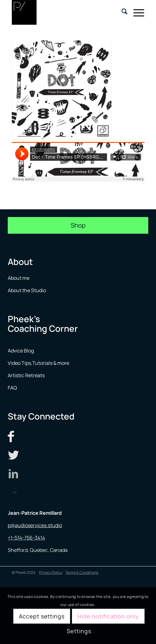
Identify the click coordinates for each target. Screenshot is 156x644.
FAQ (12, 388)
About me (19, 278)
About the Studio (27, 290)
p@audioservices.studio (35, 525)
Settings (79, 631)
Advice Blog (21, 351)
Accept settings (42, 616)
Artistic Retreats (26, 375)
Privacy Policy (51, 572)
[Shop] (78, 225)
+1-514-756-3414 (26, 538)
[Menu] (136, 12)
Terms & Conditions (82, 572)
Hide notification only (108, 616)
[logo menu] (65, 12)
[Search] (121, 12)
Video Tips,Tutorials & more (38, 363)
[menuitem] (121, 12)
